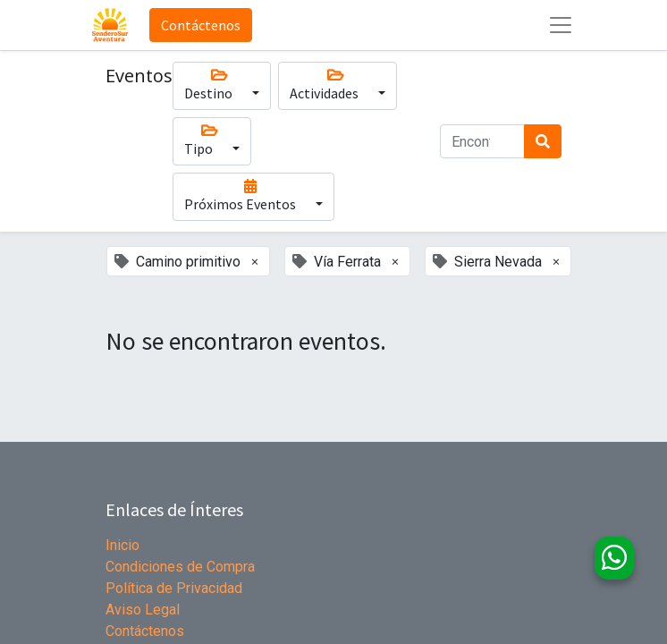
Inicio (122, 545)
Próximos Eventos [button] (251, 196)
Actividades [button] (335, 85)
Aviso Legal (143, 610)
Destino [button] (219, 85)
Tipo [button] (209, 140)
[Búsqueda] (543, 141)
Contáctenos (201, 25)
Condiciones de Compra (180, 567)
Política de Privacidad (174, 588)
